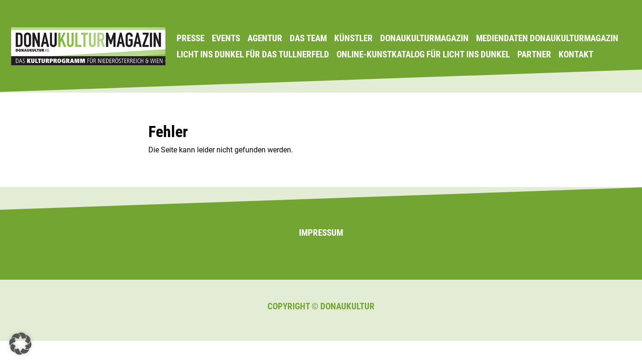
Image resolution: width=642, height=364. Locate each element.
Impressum (321, 233)
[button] (20, 344)
